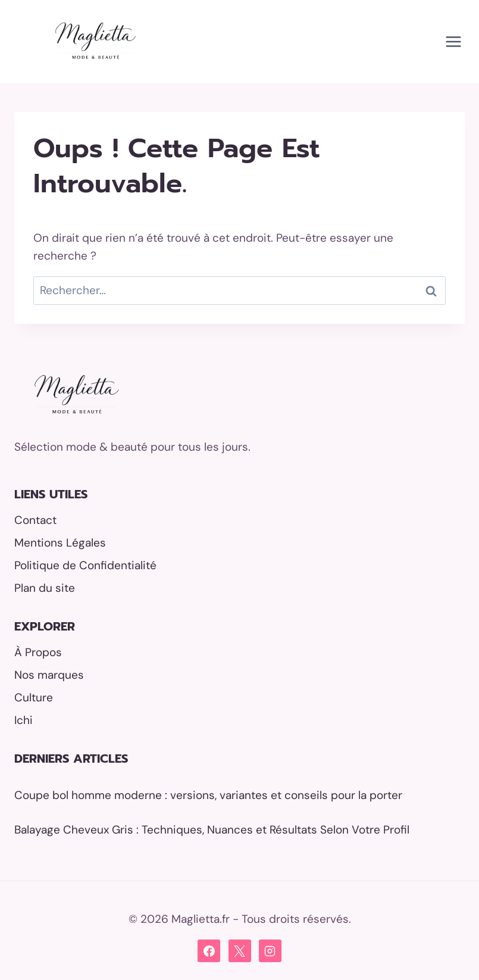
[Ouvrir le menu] (453, 41)
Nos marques (49, 675)
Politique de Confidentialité (85, 565)
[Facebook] (209, 951)
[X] (240, 951)
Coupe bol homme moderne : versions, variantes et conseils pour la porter (208, 795)
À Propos (38, 652)
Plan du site (45, 588)
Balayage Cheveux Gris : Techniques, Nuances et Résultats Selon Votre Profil (212, 830)
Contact (35, 520)
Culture (34, 697)
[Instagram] (270, 951)
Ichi (24, 720)
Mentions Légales (60, 543)
